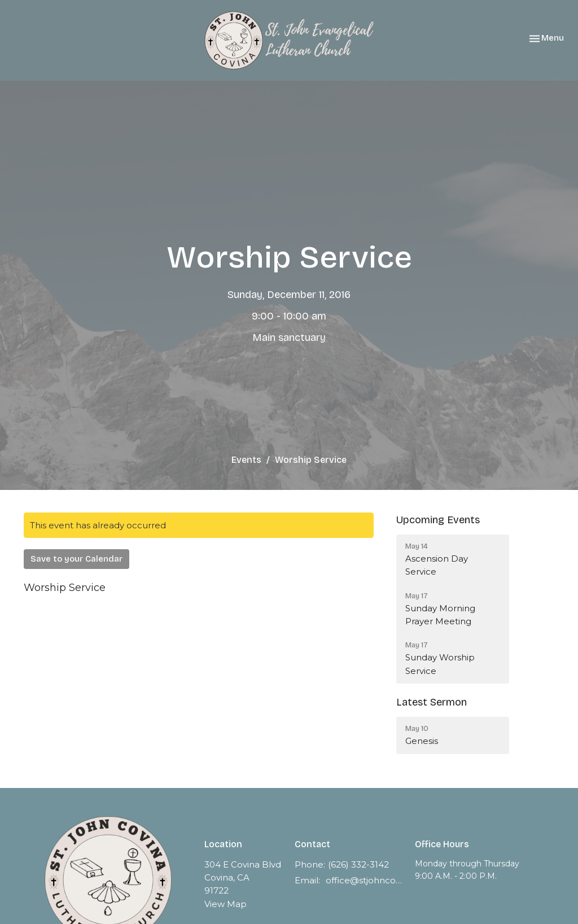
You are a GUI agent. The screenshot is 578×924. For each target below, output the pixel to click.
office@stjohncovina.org (365, 880)
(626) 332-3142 (358, 864)
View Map (225, 904)
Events (246, 460)
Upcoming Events (438, 520)
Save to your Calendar (76, 559)
